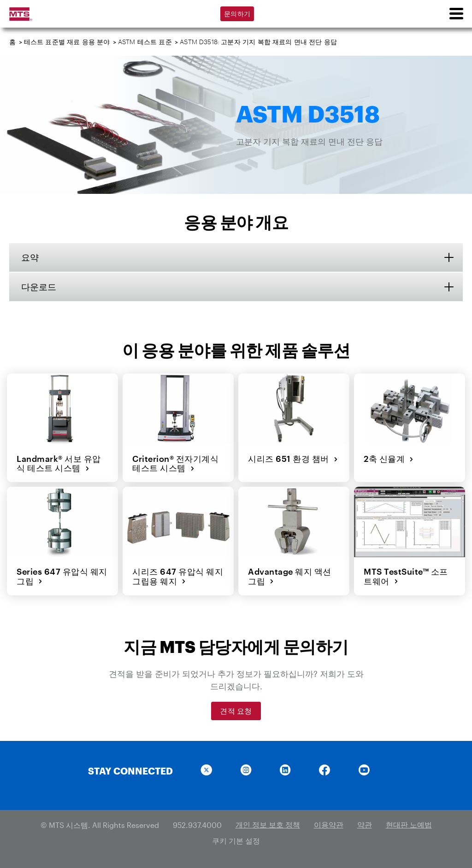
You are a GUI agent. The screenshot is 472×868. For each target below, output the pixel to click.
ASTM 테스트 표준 (145, 42)
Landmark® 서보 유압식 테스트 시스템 (62, 463)
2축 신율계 (388, 459)
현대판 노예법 (409, 824)
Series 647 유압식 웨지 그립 (62, 576)
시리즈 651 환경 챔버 (292, 459)
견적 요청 (236, 710)
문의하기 (237, 14)
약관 (365, 824)
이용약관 (329, 824)
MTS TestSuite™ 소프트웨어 (410, 576)
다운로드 (41, 287)
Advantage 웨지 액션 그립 (289, 576)
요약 (32, 257)
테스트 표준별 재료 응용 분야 (67, 42)
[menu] (456, 14)
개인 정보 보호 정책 (268, 824)
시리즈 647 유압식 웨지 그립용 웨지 (177, 576)
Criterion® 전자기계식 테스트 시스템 (175, 463)
